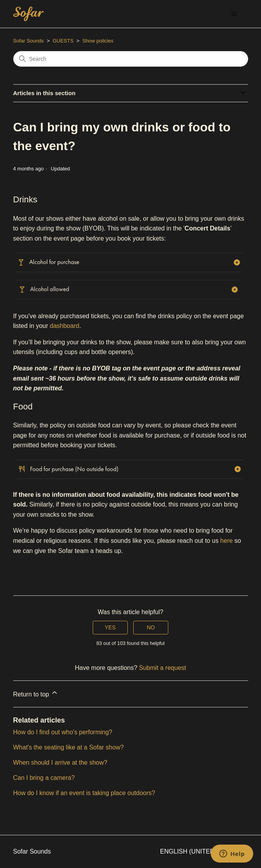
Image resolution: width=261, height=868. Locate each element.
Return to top (36, 693)
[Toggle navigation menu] (234, 14)
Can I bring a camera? (44, 778)
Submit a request (163, 668)
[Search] (131, 59)
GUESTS (63, 41)
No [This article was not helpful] (151, 627)
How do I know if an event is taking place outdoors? (84, 793)
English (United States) (204, 851)
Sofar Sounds (29, 41)
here (226, 541)
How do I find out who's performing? (63, 732)
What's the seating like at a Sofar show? (69, 747)
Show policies (98, 41)
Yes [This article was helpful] (110, 627)
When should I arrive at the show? (60, 763)
